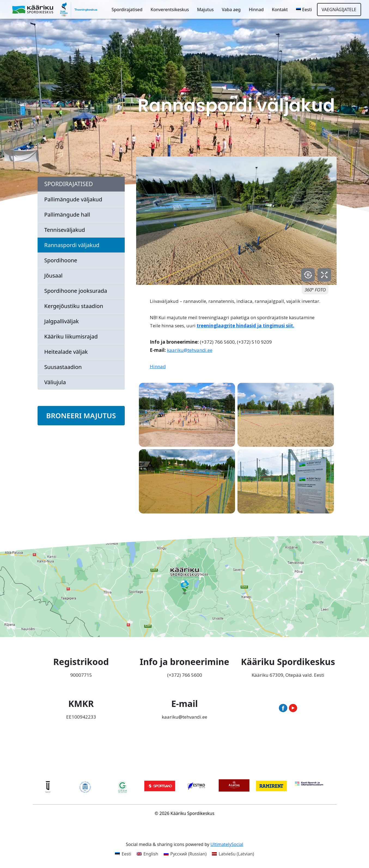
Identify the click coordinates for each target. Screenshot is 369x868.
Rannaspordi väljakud (72, 245)
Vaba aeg (231, 10)
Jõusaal (54, 276)
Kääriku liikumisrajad (71, 336)
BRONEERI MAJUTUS (81, 415)
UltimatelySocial (227, 844)
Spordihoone (61, 260)
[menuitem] (304, 10)
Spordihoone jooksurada (76, 291)
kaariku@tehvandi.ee (190, 350)
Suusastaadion (63, 367)
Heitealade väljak (66, 352)
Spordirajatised (127, 10)
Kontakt (280, 10)
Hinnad (256, 10)
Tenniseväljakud (65, 230)
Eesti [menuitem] (126, 854)
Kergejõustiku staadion (74, 306)
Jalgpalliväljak (62, 321)
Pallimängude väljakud (73, 199)
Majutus (205, 10)
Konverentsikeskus (170, 10)
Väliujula (55, 382)
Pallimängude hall (67, 215)
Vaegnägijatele (339, 10)
